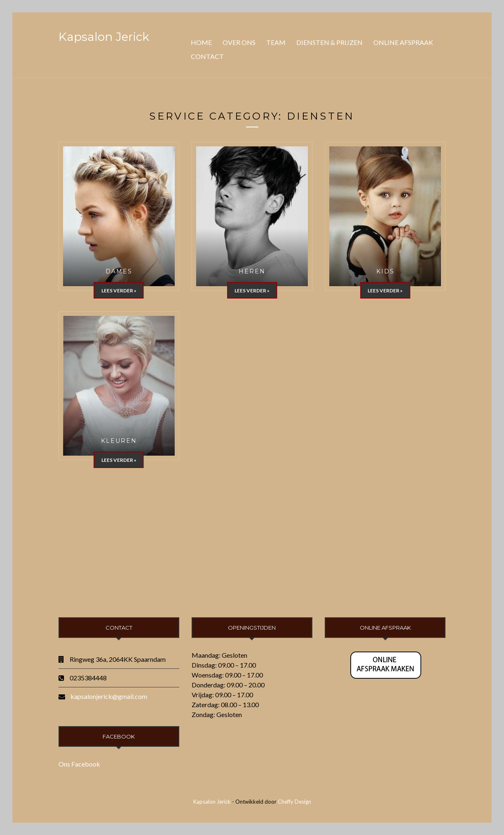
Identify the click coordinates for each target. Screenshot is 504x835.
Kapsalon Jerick (104, 37)
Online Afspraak (403, 42)
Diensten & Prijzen (329, 42)
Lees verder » (119, 290)
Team (276, 42)
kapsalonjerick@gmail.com (109, 696)
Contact (207, 56)
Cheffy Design (294, 802)
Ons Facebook (79, 764)
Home (201, 42)
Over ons (239, 42)
